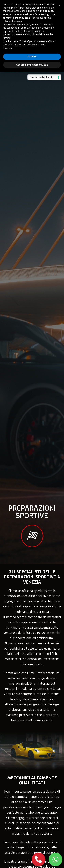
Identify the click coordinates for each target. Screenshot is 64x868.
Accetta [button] (32, 56)
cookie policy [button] (15, 21)
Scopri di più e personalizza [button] (32, 65)
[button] (60, 5)
